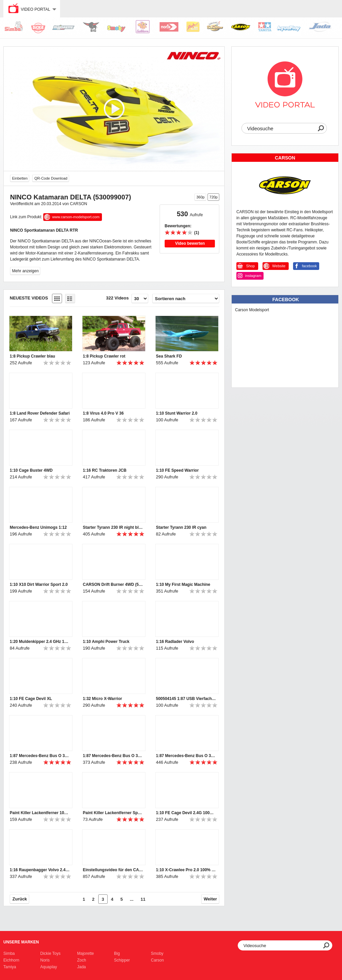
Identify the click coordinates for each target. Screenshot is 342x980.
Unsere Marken (21, 942)
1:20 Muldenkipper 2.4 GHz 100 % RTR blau (40, 642)
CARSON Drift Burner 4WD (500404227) (113, 585)
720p (214, 197)
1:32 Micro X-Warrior (102, 699)
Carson (157, 960)
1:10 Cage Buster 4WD (31, 470)
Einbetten (20, 178)
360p (201, 197)
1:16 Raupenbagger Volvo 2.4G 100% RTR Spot (40, 870)
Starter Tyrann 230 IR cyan (181, 527)
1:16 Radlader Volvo (175, 642)
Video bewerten (190, 243)
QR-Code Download (51, 178)
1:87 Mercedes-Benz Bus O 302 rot (40, 756)
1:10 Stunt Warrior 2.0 (177, 413)
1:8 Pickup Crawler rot (104, 356)
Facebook (286, 299)
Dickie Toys (50, 953)
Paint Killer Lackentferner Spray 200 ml (113, 813)
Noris (45, 960)
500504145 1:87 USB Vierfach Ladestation (186, 699)
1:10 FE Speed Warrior (177, 470)
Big (117, 953)
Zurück (20, 899)
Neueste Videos (29, 298)
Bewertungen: (178, 226)
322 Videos (117, 298)
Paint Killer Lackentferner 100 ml (40, 813)
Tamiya (10, 967)
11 (143, 899)
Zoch (82, 960)
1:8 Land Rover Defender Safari (40, 413)
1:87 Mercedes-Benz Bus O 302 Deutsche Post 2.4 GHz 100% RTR (186, 756)
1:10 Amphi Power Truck (106, 642)
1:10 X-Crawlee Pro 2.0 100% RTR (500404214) (186, 870)
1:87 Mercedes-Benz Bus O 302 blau (113, 756)
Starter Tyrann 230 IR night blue (113, 527)
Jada (81, 967)
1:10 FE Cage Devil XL (31, 699)
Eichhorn (11, 960)
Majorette (85, 953)
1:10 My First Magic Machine (183, 585)
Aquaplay (49, 967)
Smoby (157, 953)
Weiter (211, 899)
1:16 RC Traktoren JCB (105, 470)
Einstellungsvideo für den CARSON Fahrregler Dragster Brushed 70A (113, 870)
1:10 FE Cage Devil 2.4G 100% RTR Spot (186, 813)
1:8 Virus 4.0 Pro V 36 (103, 413)
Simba (9, 953)
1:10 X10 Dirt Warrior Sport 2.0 (39, 585)
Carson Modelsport (252, 310)
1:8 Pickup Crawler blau (32, 356)
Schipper (122, 960)
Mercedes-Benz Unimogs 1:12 (38, 527)
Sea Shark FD (169, 356)
